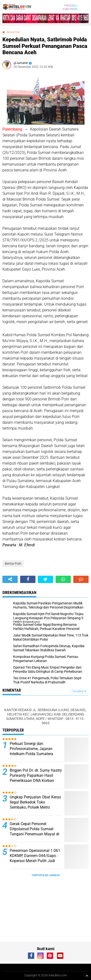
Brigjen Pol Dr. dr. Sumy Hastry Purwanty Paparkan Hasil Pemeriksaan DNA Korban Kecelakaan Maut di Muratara (36, 778)
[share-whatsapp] (63, 579)
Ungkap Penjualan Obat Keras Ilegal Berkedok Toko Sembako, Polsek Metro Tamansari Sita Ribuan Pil (35, 805)
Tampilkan (79, 691)
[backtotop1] (87, 976)
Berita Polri (13, 32)
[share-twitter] (45, 579)
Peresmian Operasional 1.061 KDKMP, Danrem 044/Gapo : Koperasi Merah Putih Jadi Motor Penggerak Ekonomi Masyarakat (35, 861)
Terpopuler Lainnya (46, 875)
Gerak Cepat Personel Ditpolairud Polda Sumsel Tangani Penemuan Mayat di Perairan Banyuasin (34, 831)
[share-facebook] (28, 579)
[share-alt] (10, 579)
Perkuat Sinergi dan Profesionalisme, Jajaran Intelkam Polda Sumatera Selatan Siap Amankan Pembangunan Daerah (31, 754)
